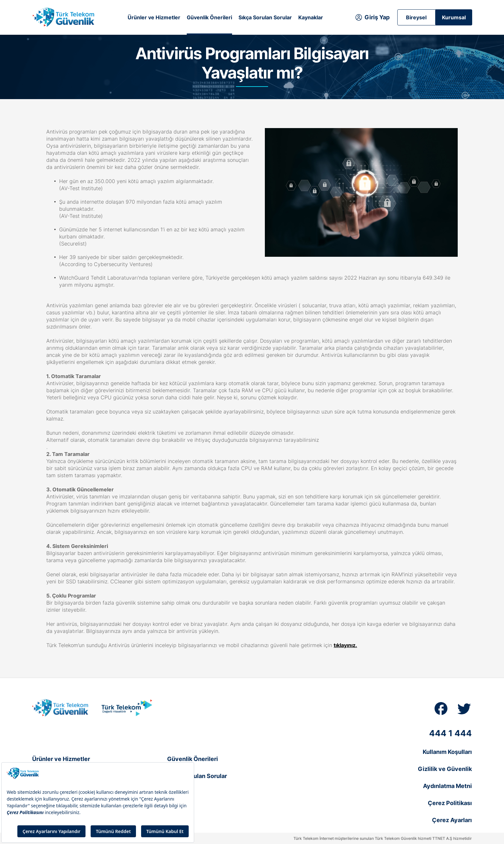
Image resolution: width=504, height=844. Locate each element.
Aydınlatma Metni (447, 786)
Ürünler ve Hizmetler (154, 17)
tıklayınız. (345, 645)
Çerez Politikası (450, 803)
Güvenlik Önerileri (209, 17)
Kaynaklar (311, 17)
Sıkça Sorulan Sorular (265, 17)
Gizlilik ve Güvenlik (445, 769)
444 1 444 (450, 733)
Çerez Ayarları (452, 820)
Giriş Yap (377, 17)
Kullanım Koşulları (447, 752)
